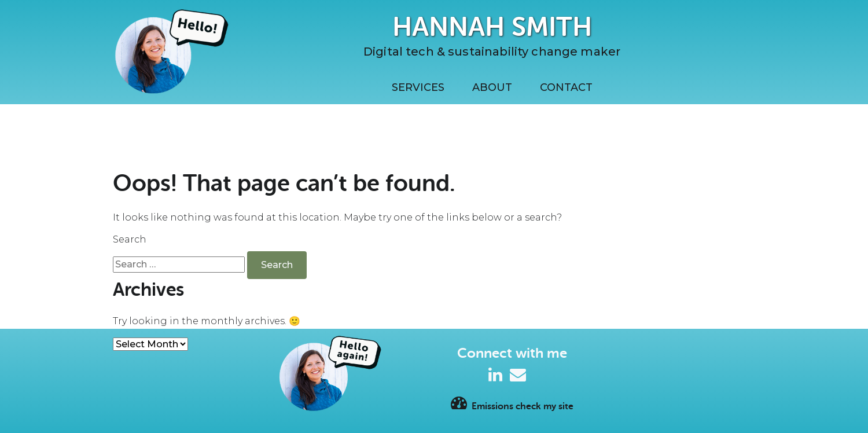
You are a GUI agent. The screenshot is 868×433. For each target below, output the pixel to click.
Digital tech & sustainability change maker (492, 52)
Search (130, 239)
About (492, 87)
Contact (566, 87)
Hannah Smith (492, 27)
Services (418, 87)
